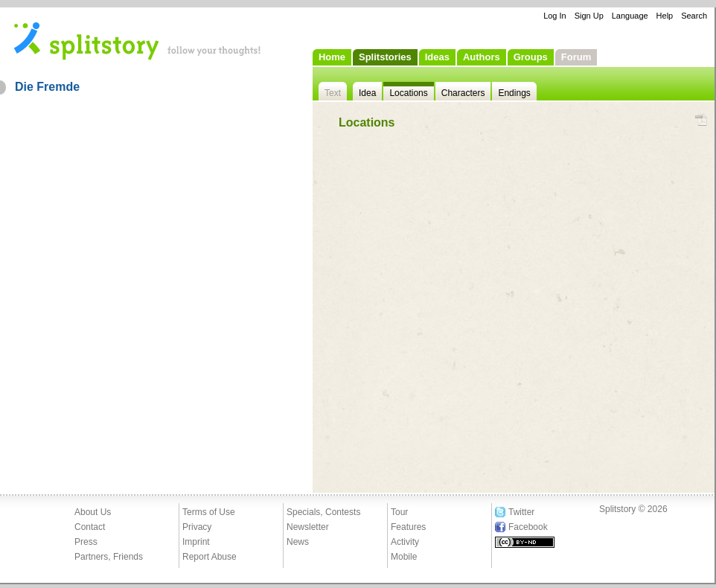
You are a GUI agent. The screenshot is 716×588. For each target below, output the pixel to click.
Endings (514, 93)
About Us (93, 512)
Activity (405, 542)
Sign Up (589, 16)
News (298, 542)
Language (630, 16)
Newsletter (308, 527)
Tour (399, 512)
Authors (482, 57)
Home (332, 57)
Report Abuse (210, 557)
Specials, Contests (323, 512)
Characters (463, 93)
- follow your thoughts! (138, 40)
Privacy (197, 527)
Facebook (528, 527)
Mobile (404, 557)
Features (408, 527)
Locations (408, 93)
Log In (555, 16)
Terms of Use (209, 512)
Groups (531, 57)
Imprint (196, 542)
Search (694, 16)
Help (665, 16)
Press (86, 542)
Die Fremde (47, 87)
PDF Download (701, 120)
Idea (367, 93)
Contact (90, 527)
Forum (576, 57)
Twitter (521, 512)
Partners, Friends (109, 557)
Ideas (437, 57)
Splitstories (385, 57)
